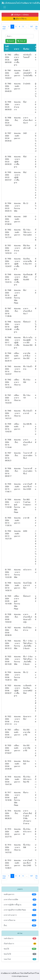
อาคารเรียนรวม (20, 920)
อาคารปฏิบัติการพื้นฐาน (20, 905)
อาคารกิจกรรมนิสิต (20, 899)
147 (31, 27)
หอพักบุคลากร (20, 894)
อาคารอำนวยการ (20, 915)
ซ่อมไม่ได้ (20, 954)
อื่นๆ (20, 925)
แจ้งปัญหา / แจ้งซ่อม (20, 15)
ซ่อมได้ (20, 949)
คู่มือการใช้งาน (20, 19)
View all (21, 41)
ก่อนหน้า (4, 28)
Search (10, 41)
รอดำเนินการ (20, 938)
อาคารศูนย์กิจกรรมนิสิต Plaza (20, 910)
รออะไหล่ (20, 959)
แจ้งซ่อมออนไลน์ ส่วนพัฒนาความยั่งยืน (21, 3)
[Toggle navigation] (5, 7)
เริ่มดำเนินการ (20, 944)
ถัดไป (36, 28)
